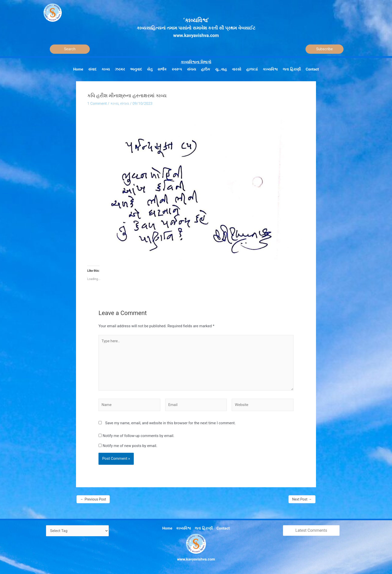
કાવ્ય (114, 103)
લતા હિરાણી (204, 528)
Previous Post (93, 499)
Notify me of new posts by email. (130, 446)
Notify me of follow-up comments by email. (139, 436)
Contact (223, 528)
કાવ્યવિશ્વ (183, 528)
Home (167, 528)
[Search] (70, 49)
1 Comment (97, 103)
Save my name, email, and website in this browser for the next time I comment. (170, 423)
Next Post (302, 499)
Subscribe (324, 49)
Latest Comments (311, 530)
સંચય (124, 103)
